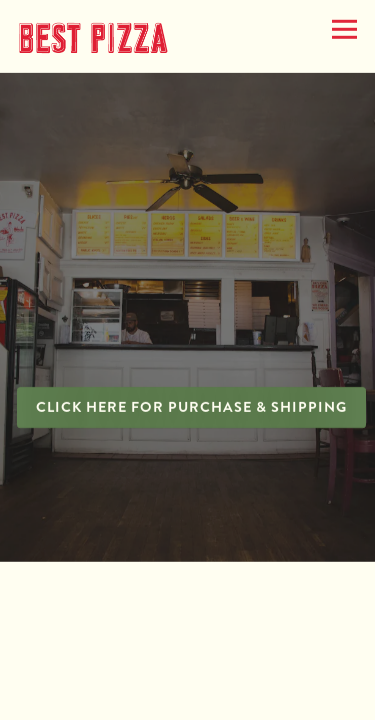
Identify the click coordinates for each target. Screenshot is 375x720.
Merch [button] (187, 656)
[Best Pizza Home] (93, 35)
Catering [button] (188, 698)
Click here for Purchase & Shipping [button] (191, 408)
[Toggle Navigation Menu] (344, 29)
